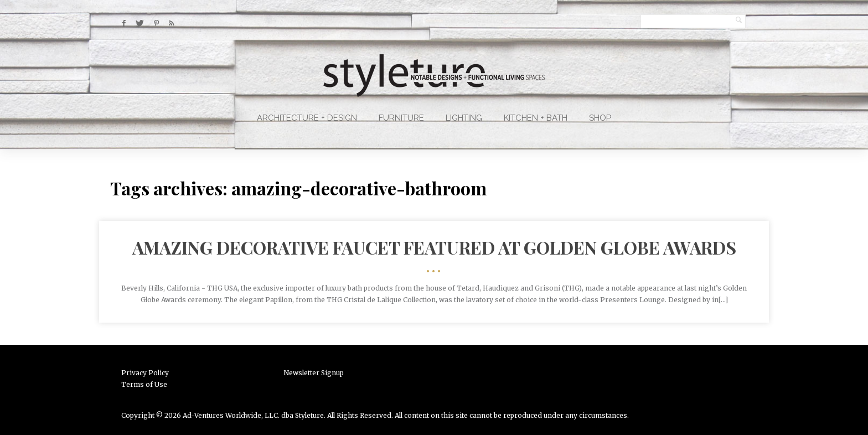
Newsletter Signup (314, 373)
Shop (600, 118)
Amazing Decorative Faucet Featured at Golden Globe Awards (434, 247)
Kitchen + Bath (536, 118)
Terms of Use (144, 384)
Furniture (401, 118)
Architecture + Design (307, 118)
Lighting (464, 118)
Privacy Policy (145, 373)
